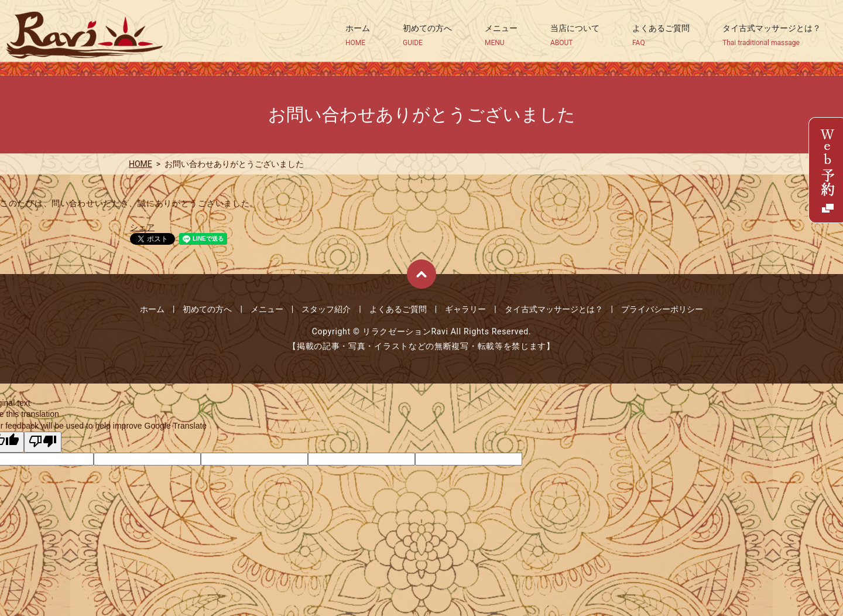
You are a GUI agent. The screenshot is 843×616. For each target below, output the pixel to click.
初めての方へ (427, 36)
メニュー (501, 36)
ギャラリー (465, 309)
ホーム (358, 36)
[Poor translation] (43, 442)
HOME (140, 164)
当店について (575, 36)
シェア (142, 227)
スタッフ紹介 (326, 309)
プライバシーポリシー (662, 309)
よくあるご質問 (661, 36)
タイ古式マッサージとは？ (772, 36)
